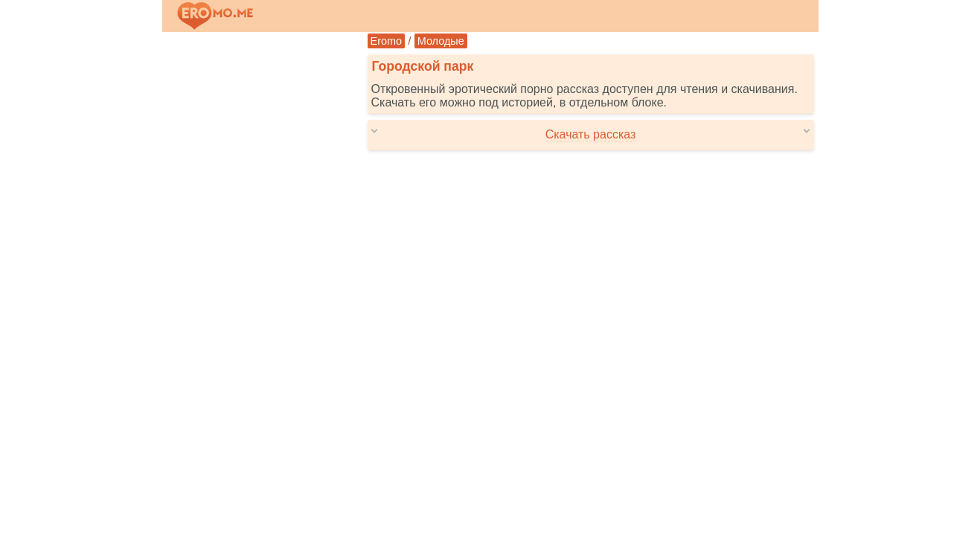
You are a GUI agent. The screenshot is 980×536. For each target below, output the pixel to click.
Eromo (387, 41)
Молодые (441, 41)
